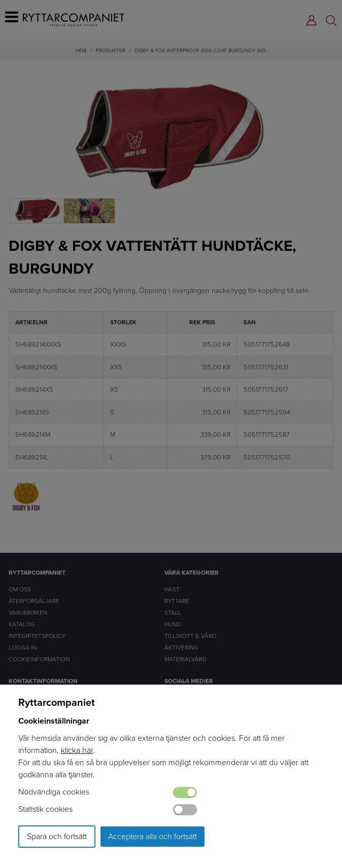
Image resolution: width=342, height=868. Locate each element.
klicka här (77, 750)
